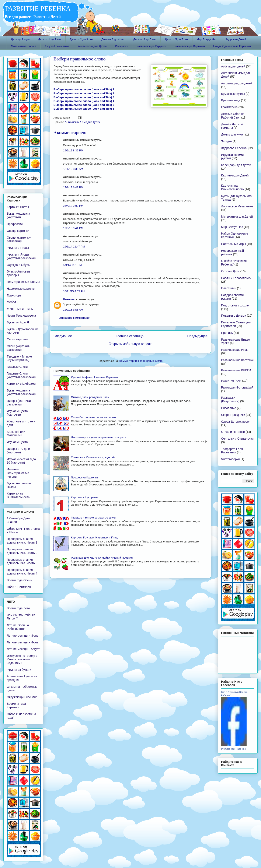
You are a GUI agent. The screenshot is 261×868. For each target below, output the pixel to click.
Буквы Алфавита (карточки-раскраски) (21, 392)
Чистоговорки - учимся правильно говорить (98, 437)
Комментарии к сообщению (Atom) (142, 361)
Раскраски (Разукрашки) (230, 399)
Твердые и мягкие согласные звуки (93, 518)
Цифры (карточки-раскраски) (19, 403)
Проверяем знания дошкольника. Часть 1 (22, 541)
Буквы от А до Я (18, 322)
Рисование (229, 408)
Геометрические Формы (23, 282)
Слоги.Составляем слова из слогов (93, 417)
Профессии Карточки (84, 477)
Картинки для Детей (235, 175)
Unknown (69, 299)
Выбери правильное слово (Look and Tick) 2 (84, 93)
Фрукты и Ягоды (18, 248)
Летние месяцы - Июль (22, 642)
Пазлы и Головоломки (236, 278)
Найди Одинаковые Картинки (232, 46)
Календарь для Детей (236, 165)
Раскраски (122, 46)
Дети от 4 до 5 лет (145, 39)
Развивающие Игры (235, 350)
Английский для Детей (92, 46)
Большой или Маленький (16, 434)
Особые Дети (230, 271)
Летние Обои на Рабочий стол (18, 627)
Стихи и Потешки (233, 432)
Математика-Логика (24, 46)
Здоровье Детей (236, 39)
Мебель (12, 302)
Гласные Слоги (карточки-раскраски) (21, 375)
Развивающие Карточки (190, 46)
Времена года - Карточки (17, 705)
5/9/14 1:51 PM (72, 265)
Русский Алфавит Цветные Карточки (94, 377)
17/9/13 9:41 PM (73, 228)
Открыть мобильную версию (130, 344)
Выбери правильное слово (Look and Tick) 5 (84, 105)
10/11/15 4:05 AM (74, 291)
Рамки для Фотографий (237, 387)
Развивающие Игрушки (151, 46)
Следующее (63, 336)
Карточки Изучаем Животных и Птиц (94, 537)
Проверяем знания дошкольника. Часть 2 (22, 551)
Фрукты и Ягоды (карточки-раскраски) (21, 256)
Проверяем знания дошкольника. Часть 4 (22, 572)
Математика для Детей (237, 217)
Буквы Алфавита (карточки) (18, 215)
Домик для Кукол (233, 134)
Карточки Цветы (18, 207)
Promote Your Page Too (233, 749)
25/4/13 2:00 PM (73, 206)
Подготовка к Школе (235, 305)
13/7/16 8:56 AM (73, 310)
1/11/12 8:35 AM (73, 169)
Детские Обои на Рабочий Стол (233, 116)
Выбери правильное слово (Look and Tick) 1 (84, 89)
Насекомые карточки (21, 289)
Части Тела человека (21, 316)
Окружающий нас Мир (22, 697)
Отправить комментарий (74, 318)
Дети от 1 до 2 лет (50, 39)
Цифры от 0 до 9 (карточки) (18, 451)
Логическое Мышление (237, 206)
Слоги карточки (17, 339)
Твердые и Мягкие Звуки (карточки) (19, 358)
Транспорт (14, 295)
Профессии (15, 224)
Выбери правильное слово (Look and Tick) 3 (84, 97)
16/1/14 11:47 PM (74, 247)
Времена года (231, 100)
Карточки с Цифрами (84, 497)
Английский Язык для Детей (83, 122)
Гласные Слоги (17, 367)
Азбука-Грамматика (57, 46)
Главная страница (130, 336)
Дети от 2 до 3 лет (81, 39)
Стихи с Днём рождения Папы (90, 397)
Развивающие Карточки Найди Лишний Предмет (102, 558)
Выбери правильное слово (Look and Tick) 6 (84, 109)
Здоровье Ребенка (234, 148)
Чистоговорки (230, 459)
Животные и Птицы (20, 309)
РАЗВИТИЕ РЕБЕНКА (37, 8)
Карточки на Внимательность (18, 495)
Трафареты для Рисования (232, 451)
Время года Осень (19, 580)
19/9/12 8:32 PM (73, 150)
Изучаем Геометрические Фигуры (18, 473)
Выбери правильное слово (79, 59)
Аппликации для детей (237, 83)
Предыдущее (197, 336)
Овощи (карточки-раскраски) (19, 239)
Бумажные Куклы (233, 94)
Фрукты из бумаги (19, 670)
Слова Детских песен (236, 422)
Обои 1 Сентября (19, 587)
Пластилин (229, 288)
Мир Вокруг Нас (207, 39)
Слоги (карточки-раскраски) (18, 348)
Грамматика (229, 107)
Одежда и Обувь (18, 265)
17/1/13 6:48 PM (73, 187)
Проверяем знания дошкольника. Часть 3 (22, 561)
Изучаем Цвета (17, 442)
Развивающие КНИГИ (236, 370)
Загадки (227, 141)
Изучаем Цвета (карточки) (17, 413)
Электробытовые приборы (19, 273)
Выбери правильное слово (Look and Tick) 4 (84, 101)
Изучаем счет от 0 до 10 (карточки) (21, 461)
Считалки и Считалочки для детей (93, 457)
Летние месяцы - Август (23, 649)
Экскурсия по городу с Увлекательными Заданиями (22, 659)
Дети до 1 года (20, 39)
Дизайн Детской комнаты (232, 126)
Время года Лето (18, 608)
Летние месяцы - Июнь (22, 636)
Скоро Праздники (233, 415)
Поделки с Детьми (234, 316)
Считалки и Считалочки (237, 439)
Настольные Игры (234, 244)
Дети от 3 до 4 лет (113, 39)
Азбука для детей (233, 66)
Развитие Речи (231, 381)
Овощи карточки (18, 231)
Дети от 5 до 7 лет (176, 39)
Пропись (227, 333)
